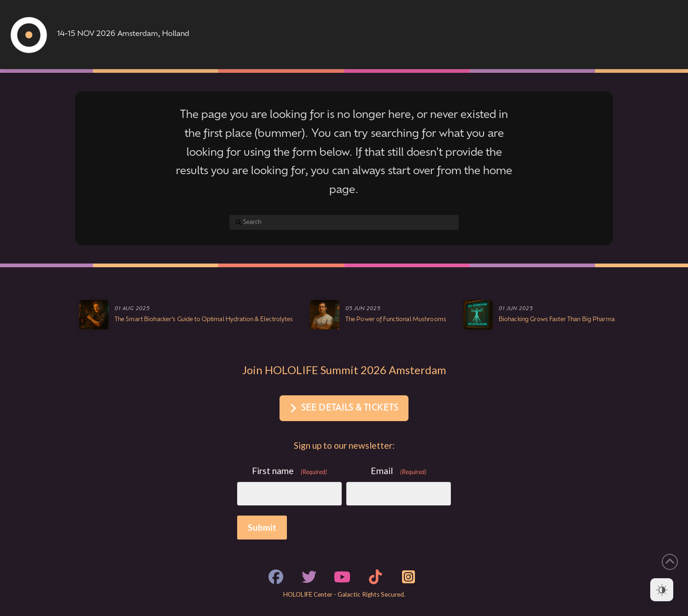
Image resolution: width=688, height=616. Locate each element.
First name (290, 471)
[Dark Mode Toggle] (662, 590)
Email (399, 471)
